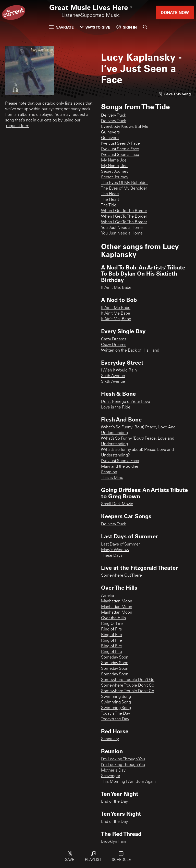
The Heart (110, 194)
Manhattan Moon (117, 601)
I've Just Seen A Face (120, 144)
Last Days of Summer (120, 544)
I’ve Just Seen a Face (120, 149)
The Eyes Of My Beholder (124, 183)
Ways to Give (95, 27)
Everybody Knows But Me (125, 127)
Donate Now (175, 12)
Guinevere (111, 132)
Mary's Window (115, 550)
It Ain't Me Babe (116, 308)
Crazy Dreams (114, 339)
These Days (112, 556)
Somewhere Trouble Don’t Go (128, 686)
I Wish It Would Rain (119, 370)
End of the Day (114, 802)
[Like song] (175, 94)
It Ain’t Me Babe (116, 314)
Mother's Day (113, 771)
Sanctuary (110, 739)
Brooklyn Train (114, 842)
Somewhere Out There (121, 576)
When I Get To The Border (124, 211)
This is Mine (112, 478)
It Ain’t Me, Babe (116, 319)
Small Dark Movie (117, 504)
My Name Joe (114, 160)
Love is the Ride (116, 407)
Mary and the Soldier (120, 467)
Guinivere (110, 138)
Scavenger (111, 776)
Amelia (107, 596)
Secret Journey (115, 172)
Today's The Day (116, 714)
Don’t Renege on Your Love (126, 402)
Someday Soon (115, 658)
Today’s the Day (115, 719)
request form (18, 126)
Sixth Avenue (113, 376)
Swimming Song (116, 697)
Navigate (61, 27)
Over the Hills (113, 618)
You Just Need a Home (122, 228)
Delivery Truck (114, 116)
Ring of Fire (112, 629)
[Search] (145, 27)
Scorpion (109, 472)
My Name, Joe (114, 166)
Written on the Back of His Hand (130, 351)
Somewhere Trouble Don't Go (128, 680)
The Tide (109, 205)
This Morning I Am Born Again (128, 782)
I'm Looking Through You (123, 759)
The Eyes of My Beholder (124, 189)
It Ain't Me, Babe (116, 288)
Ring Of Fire (112, 624)
